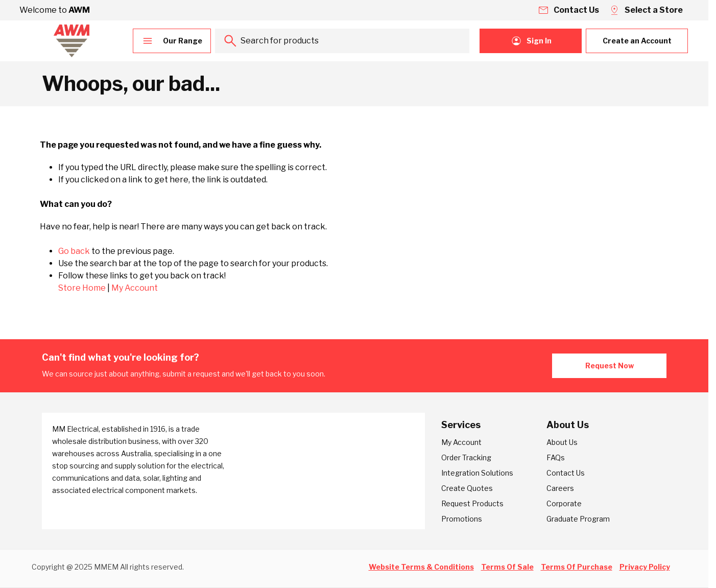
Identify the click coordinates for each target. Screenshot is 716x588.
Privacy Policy (645, 567)
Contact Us (566, 473)
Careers (560, 488)
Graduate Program (578, 519)
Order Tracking (466, 457)
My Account (135, 288)
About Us (562, 442)
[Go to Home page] (71, 41)
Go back (74, 251)
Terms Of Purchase (577, 567)
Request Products (472, 503)
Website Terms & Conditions (421, 567)
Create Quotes (467, 488)
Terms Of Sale (507, 567)
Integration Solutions (477, 473)
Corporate (564, 503)
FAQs (556, 457)
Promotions (462, 519)
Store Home (82, 288)
